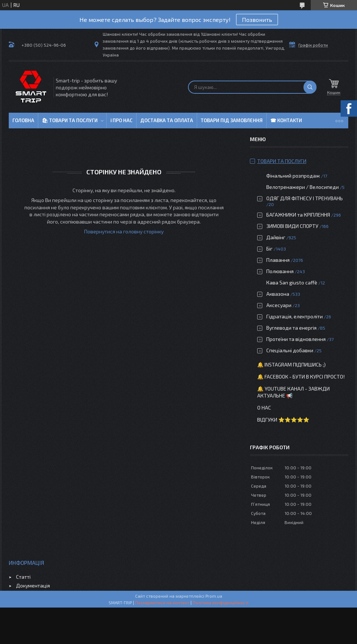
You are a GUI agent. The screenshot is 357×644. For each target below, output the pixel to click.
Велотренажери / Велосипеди (303, 187)
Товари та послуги (282, 161)
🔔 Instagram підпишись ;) (291, 364)
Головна (23, 120)
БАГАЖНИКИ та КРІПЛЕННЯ (298, 215)
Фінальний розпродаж (294, 176)
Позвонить (257, 20)
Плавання (278, 260)
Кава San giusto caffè (292, 282)
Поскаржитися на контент (162, 602)
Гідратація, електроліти (295, 316)
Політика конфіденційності (221, 602)
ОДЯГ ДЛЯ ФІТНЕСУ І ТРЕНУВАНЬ (305, 198)
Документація (33, 585)
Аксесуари (279, 305)
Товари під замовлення (232, 120)
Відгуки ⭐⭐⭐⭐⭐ (283, 420)
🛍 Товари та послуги (70, 120)
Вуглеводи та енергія (291, 328)
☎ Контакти (286, 120)
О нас (264, 408)
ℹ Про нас (121, 120)
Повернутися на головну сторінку (124, 231)
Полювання (280, 271)
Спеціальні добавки (290, 350)
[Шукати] (310, 87)
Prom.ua (214, 596)
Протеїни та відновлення (296, 339)
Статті (23, 577)
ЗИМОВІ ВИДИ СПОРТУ (292, 226)
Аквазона (278, 294)
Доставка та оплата (167, 120)
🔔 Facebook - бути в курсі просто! (301, 377)
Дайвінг (276, 237)
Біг (269, 249)
